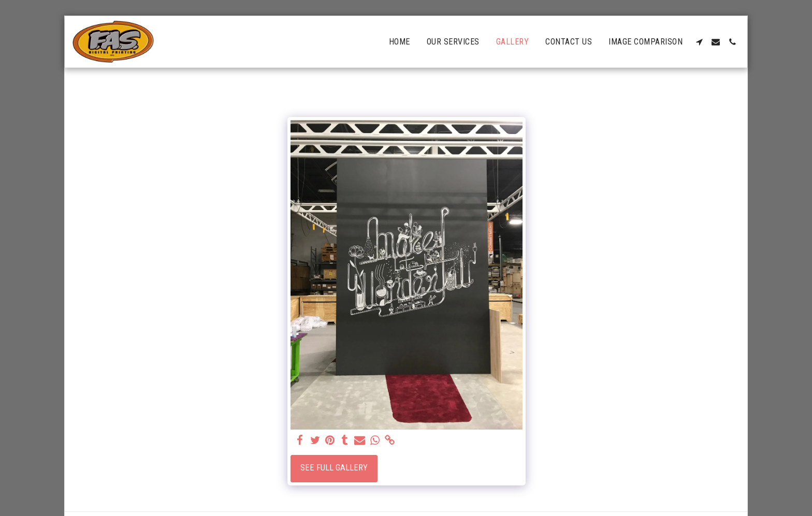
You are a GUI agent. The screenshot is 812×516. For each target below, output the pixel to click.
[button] (699, 42)
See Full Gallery (334, 468)
